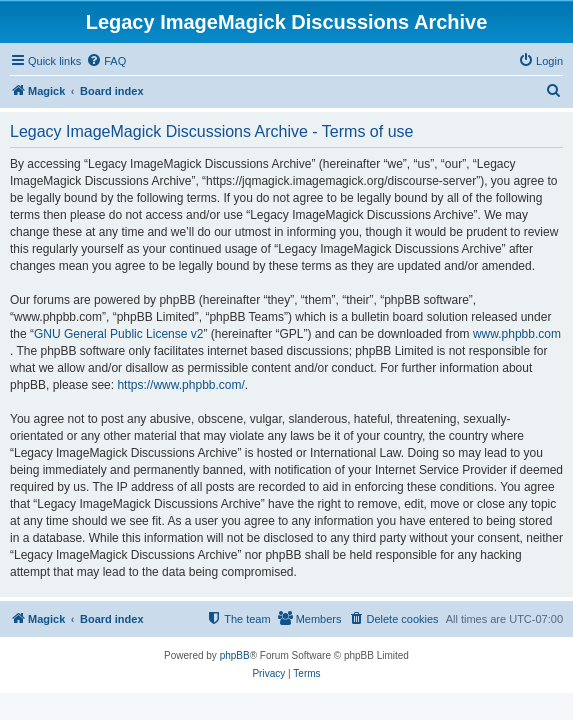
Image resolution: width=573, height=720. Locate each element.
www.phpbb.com (517, 334)
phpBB (235, 655)
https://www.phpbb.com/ (180, 385)
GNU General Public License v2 (118, 334)
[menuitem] (106, 61)
